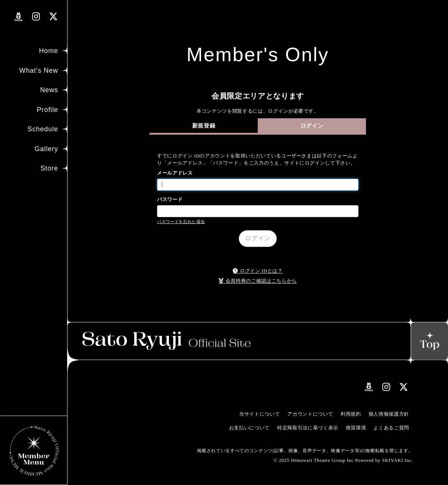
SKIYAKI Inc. (397, 460)
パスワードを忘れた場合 (181, 222)
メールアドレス (175, 173)
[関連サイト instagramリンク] (36, 17)
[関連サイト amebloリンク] (19, 17)
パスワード (170, 199)
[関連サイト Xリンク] (54, 17)
